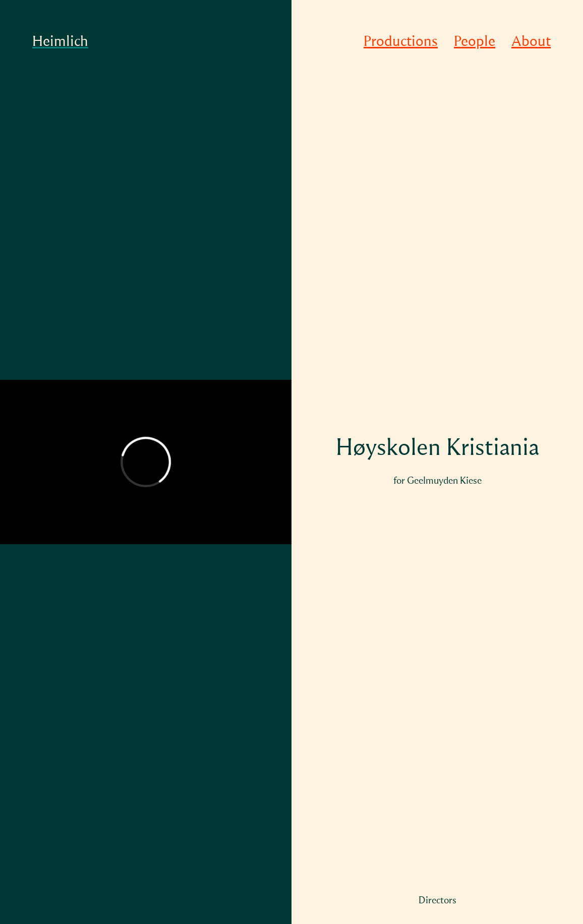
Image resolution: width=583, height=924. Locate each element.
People (475, 42)
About (531, 42)
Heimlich (60, 42)
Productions (401, 42)
